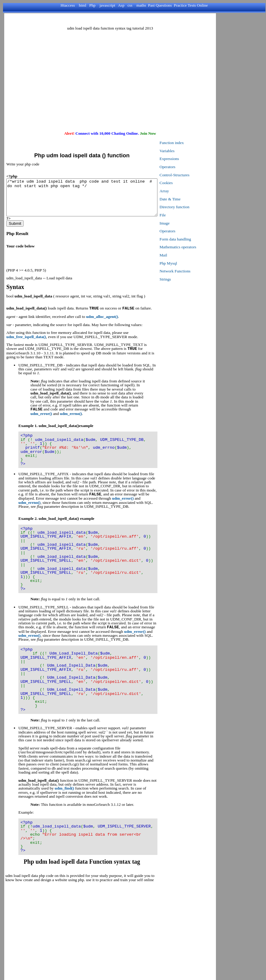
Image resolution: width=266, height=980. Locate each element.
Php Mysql (186, 263)
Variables (185, 151)
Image (183, 223)
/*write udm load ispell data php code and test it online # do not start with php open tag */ (91, 201)
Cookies (184, 183)
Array (182, 191)
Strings (183, 279)
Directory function (193, 207)
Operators (186, 167)
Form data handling (193, 239)
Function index (190, 143)
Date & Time (188, 199)
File (181, 215)
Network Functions (193, 271)
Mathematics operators (196, 247)
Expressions (187, 159)
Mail (181, 255)
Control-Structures (193, 175)
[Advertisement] (110, 77)
